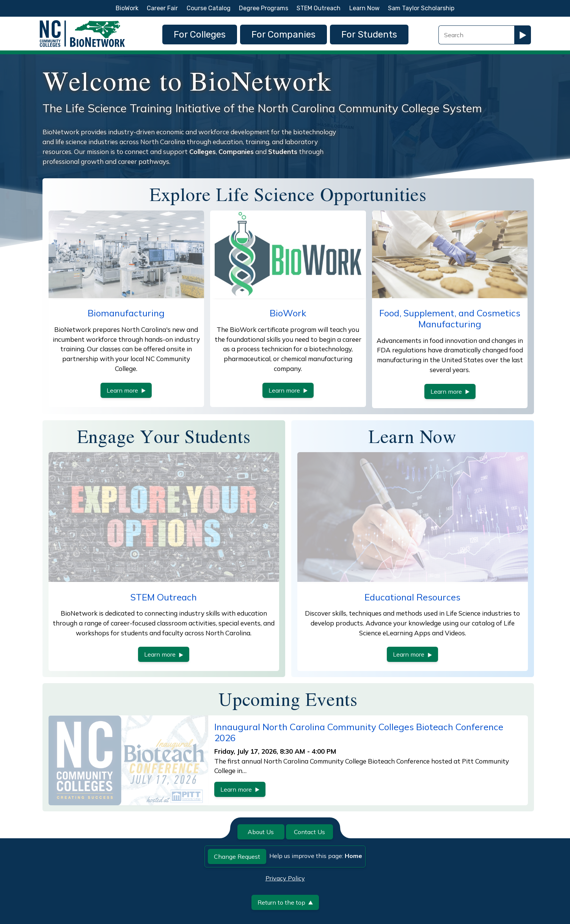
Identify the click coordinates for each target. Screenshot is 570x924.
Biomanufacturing (126, 313)
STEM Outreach (319, 8)
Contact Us (309, 832)
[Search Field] (476, 35)
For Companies (283, 35)
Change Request (237, 856)
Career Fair (162, 8)
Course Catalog (209, 8)
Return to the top (285, 902)
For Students (369, 35)
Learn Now (364, 8)
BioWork (127, 8)
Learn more (126, 390)
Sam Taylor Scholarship (421, 8)
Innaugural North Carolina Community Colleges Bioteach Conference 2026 (359, 732)
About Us (261, 832)
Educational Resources (412, 597)
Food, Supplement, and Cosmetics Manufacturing (450, 318)
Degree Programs (264, 8)
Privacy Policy (285, 878)
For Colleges (200, 35)
